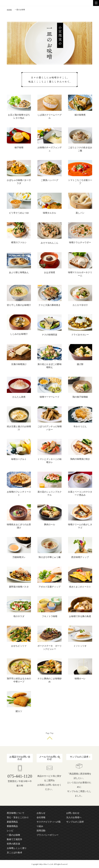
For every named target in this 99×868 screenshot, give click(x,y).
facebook (68, 830)
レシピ (10, 831)
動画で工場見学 (15, 839)
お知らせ (41, 813)
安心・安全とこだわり (18, 817)
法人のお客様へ (74, 817)
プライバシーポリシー (48, 835)
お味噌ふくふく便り (17, 848)
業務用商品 (12, 826)
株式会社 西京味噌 (13, 3)
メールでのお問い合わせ (49, 758)
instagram (72, 830)
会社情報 (41, 817)
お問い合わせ (73, 813)
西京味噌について (16, 813)
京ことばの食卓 (15, 853)
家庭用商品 (12, 822)
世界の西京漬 (13, 844)
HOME (9, 10)
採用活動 (41, 831)
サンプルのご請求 (79, 757)
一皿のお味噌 (13, 835)
